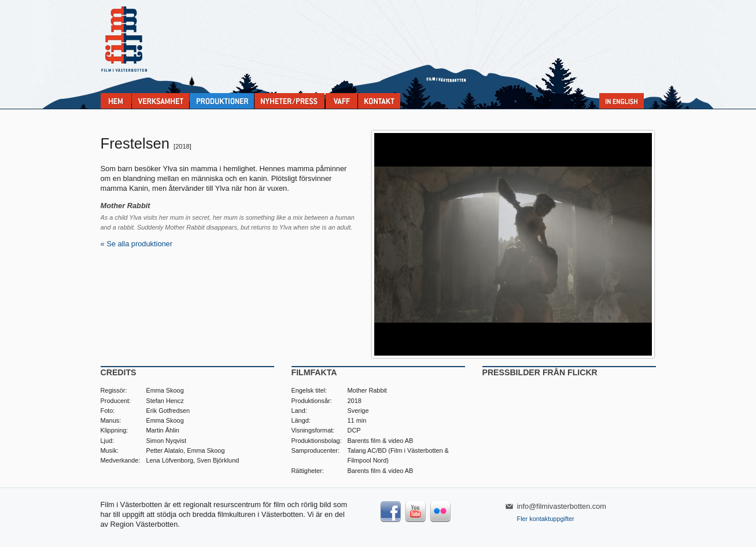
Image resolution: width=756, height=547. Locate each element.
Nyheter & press (290, 101)
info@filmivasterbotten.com (562, 506)
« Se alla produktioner (137, 244)
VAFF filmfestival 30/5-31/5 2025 (342, 101)
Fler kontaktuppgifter (546, 519)
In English (622, 101)
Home (116, 101)
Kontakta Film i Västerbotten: (379, 101)
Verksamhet (161, 101)
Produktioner (222, 101)
